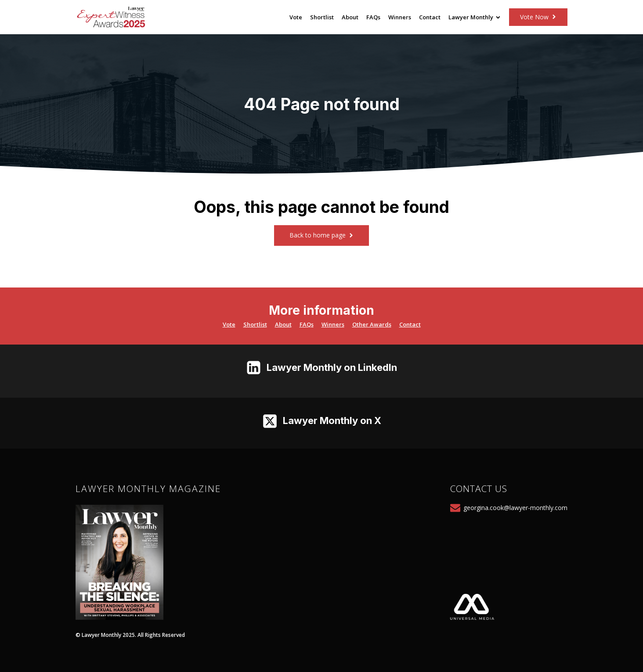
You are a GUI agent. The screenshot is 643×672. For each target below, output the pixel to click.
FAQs (373, 17)
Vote (296, 17)
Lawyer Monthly (474, 17)
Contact (430, 17)
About (350, 17)
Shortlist (322, 17)
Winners (400, 17)
